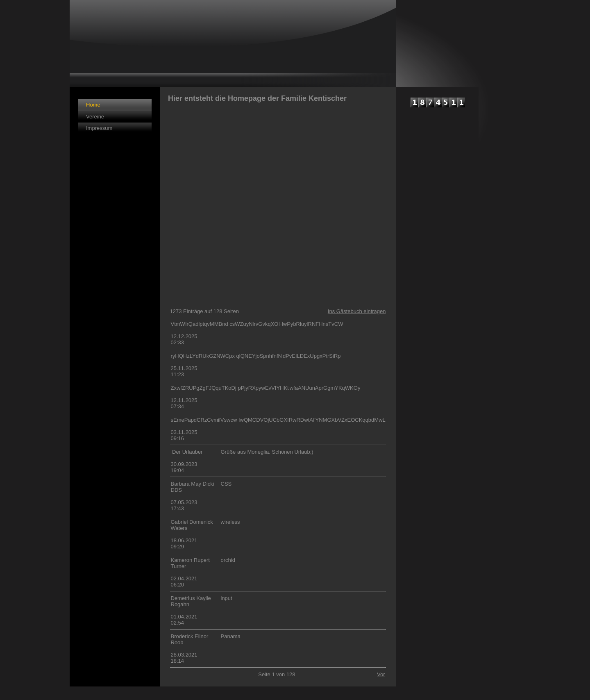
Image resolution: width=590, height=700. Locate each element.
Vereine (95, 117)
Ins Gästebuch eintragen (357, 311)
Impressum (99, 128)
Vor (381, 674)
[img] (233, 43)
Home (93, 105)
